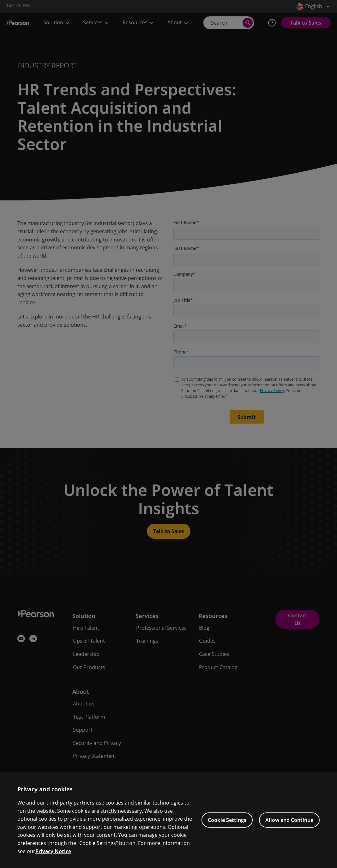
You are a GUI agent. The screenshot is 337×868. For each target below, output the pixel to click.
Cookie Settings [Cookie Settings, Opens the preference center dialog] (227, 830)
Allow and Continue (289, 830)
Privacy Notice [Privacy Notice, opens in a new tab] (53, 861)
